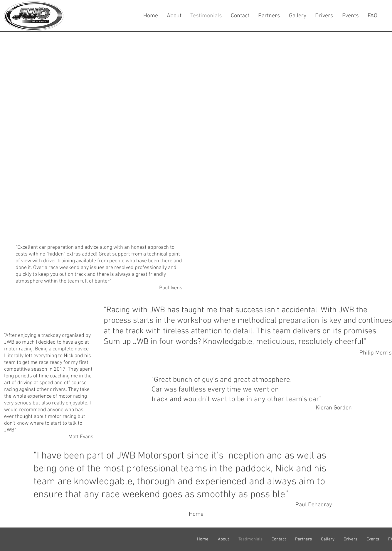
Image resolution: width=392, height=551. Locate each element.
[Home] (196, 514)
